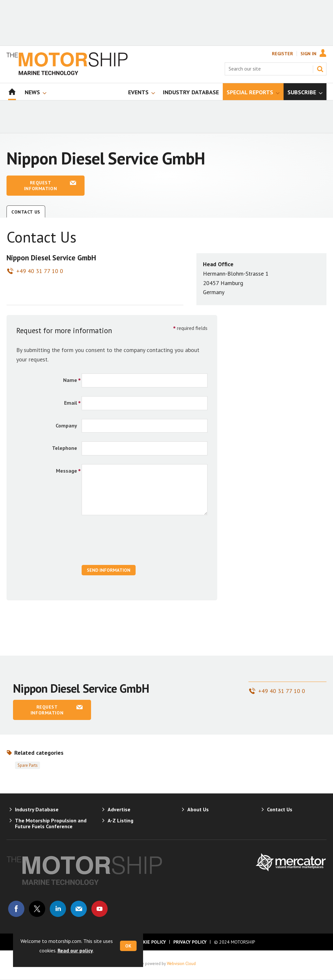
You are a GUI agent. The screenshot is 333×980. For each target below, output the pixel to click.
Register (282, 54)
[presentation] (131, 543)
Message (67, 471)
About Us (198, 809)
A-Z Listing (120, 820)
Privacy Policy (190, 942)
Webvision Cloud (181, 963)
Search (320, 69)
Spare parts (27, 765)
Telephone (65, 448)
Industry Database (37, 809)
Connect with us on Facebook (16, 909)
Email (71, 403)
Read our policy (75, 950)
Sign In (308, 54)
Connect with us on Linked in (58, 909)
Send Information (109, 570)
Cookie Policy (150, 942)
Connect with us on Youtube (100, 909)
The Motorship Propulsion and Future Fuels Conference (51, 823)
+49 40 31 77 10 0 (40, 271)
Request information (40, 186)
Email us (79, 909)
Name (70, 380)
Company (66, 425)
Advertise (119, 809)
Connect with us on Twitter (37, 909)
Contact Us (26, 212)
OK (128, 946)
